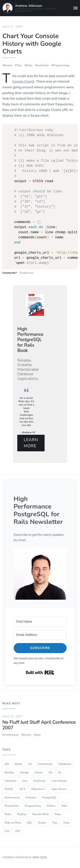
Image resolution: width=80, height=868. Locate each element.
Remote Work (40, 814)
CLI (30, 763)
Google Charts (23, 81)
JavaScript (43, 65)
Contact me (26, 272)
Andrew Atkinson (28, 6)
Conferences (11, 734)
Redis (8, 814)
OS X (22, 789)
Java (38, 734)
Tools (66, 822)
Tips (19, 65)
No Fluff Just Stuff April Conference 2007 (39, 725)
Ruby (29, 65)
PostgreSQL (50, 797)
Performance (12, 797)
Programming (61, 65)
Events (27, 734)
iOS (17, 830)
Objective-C (38, 789)
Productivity (12, 805)
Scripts (8, 65)
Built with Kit (40, 672)
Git (50, 772)
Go (60, 772)
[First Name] (40, 621)
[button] (40, 573)
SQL (29, 822)
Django (24, 772)
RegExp (22, 814)
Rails (64, 805)
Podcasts (31, 797)
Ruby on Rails (13, 822)
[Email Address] (40, 634)
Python (51, 805)
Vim (7, 830)
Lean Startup (59, 780)
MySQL (9, 789)
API (7, 763)
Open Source (59, 789)
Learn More (31, 443)
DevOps (9, 772)
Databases (65, 763)
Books (19, 763)
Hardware (11, 780)
